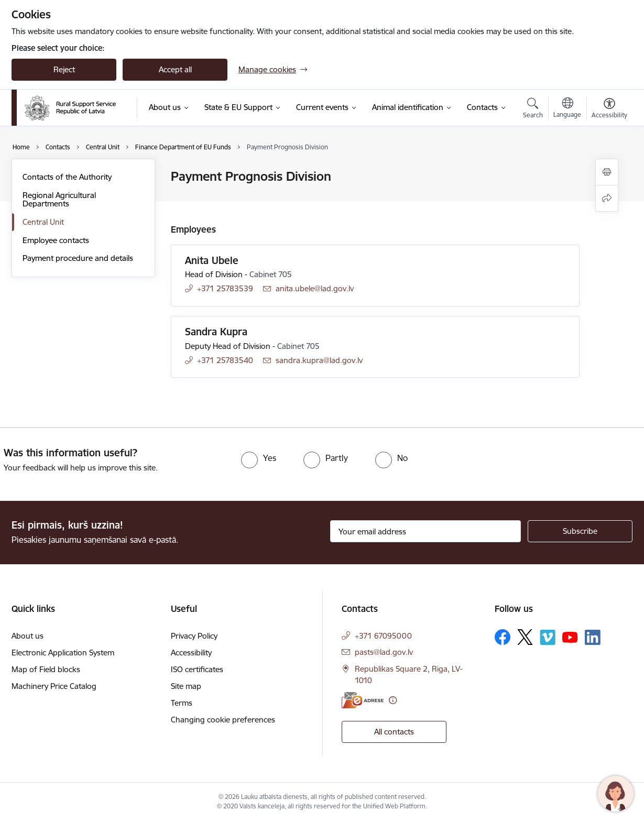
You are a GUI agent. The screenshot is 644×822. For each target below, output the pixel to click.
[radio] (259, 458)
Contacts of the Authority (67, 177)
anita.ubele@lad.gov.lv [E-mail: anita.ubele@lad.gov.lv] (315, 288)
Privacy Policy (194, 636)
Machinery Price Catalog (54, 686)
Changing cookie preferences (223, 720)
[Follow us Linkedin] (593, 638)
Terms (182, 703)
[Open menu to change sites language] (567, 109)
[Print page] (607, 172)
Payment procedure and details (78, 258)
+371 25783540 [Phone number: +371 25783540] (225, 360)
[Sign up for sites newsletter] (580, 531)
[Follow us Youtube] (570, 637)
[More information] (393, 700)
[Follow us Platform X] (525, 637)
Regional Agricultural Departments (59, 199)
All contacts (394, 732)
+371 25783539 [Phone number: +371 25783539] (225, 288)
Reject (64, 69)
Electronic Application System (63, 653)
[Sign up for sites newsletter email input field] (426, 531)
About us (28, 636)
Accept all (175, 69)
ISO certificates (197, 669)
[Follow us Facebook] (503, 637)
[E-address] (363, 700)
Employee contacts (56, 240)
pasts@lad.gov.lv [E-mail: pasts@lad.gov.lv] (384, 652)
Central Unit (43, 222)
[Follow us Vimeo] (548, 637)
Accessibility (191, 653)
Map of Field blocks (46, 669)
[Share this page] (607, 198)
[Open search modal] (533, 109)
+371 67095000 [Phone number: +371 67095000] (383, 636)
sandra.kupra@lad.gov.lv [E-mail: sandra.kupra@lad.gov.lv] (319, 360)
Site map (186, 686)
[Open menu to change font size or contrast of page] (609, 109)
